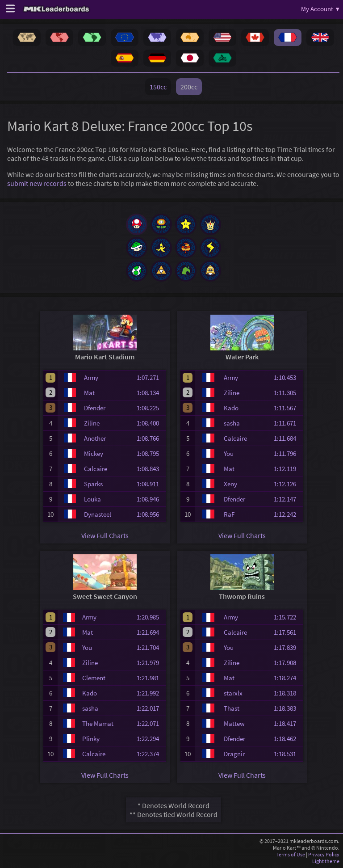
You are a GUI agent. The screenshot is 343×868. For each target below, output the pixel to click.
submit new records (37, 183)
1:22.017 (151, 708)
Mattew (234, 723)
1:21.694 (151, 632)
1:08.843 (151, 469)
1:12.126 (288, 484)
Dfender (95, 408)
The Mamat (98, 723)
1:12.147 (288, 499)
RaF (229, 514)
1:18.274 (288, 678)
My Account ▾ (320, 9)
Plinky (91, 739)
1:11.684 (288, 438)
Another (95, 438)
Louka (92, 499)
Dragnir (234, 754)
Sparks (93, 484)
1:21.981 (151, 678)
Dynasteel (98, 514)
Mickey (94, 453)
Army (91, 377)
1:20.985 (151, 617)
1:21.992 (151, 693)
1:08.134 (151, 393)
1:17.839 (288, 647)
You (229, 453)
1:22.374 (151, 754)
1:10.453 (288, 377)
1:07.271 (151, 377)
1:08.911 (151, 484)
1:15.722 (288, 617)
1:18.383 (288, 708)
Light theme (326, 861)
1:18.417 (288, 723)
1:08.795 (151, 453)
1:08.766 (151, 438)
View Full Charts (105, 535)
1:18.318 (288, 693)
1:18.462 (288, 739)
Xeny (230, 484)
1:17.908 (288, 663)
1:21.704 (151, 647)
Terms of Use (291, 854)
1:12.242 (288, 514)
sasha (232, 423)
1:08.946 (151, 499)
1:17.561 (288, 632)
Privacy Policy (324, 854)
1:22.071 (151, 723)
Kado (231, 408)
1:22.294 (151, 739)
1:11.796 (288, 453)
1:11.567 (288, 408)
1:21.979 (151, 663)
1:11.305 (288, 393)
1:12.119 (288, 469)
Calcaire (96, 469)
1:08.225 (151, 408)
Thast (232, 708)
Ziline (92, 423)
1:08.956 (151, 514)
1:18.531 (288, 754)
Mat (89, 393)
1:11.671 (288, 423)
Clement (94, 678)
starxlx (233, 693)
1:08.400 (151, 423)
